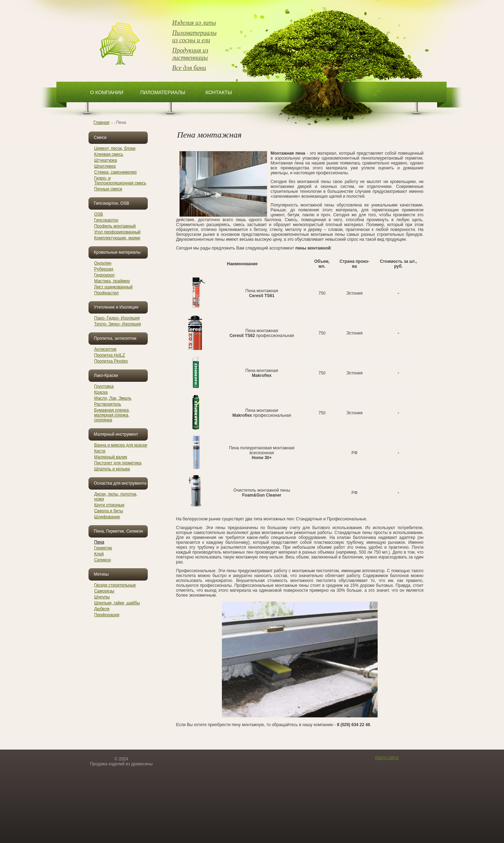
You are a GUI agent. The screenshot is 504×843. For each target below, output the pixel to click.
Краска (101, 392)
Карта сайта (387, 758)
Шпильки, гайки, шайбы (117, 603)
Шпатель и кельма (112, 469)
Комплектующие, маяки (117, 238)
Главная (101, 122)
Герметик (103, 548)
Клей (99, 554)
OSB (99, 214)
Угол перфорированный (117, 232)
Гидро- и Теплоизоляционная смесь (120, 181)
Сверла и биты (109, 511)
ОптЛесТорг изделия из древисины (121, 44)
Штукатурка (106, 160)
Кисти (100, 451)
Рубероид (104, 269)
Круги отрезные (109, 505)
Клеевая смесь (109, 154)
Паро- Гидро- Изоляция (117, 318)
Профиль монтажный (115, 226)
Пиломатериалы (163, 92)
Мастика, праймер (112, 281)
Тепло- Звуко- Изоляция (118, 324)
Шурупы (102, 597)
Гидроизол (104, 275)
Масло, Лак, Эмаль (113, 398)
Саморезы (104, 591)
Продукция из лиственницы (190, 54)
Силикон (103, 560)
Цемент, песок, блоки (115, 148)
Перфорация (107, 615)
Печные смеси (108, 189)
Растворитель (108, 404)
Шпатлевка (105, 166)
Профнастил (106, 293)
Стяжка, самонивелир (115, 172)
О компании (107, 92)
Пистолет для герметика (118, 463)
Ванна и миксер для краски (121, 445)
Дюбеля (102, 609)
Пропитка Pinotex (111, 361)
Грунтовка (104, 386)
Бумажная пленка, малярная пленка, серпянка (112, 415)
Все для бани (189, 68)
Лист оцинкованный (113, 287)
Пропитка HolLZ (110, 355)
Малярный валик (111, 457)
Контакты (219, 92)
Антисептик (105, 349)
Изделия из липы (194, 23)
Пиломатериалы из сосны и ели (194, 37)
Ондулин (103, 263)
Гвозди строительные (115, 585)
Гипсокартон (106, 220)
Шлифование (107, 517)
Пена (99, 542)
